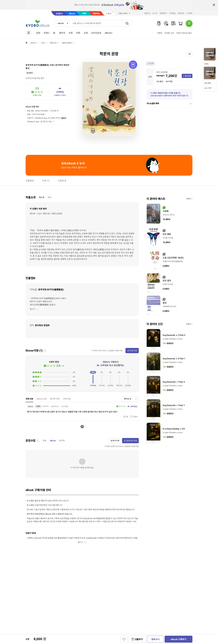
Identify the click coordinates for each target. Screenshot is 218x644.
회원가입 (147, 13)
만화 (78, 33)
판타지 (62, 33)
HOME (27, 43)
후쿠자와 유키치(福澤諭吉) (37, 65)
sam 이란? (208, 88)
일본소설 (53, 43)
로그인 (155, 13)
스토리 (109, 14)
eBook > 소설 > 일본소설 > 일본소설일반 (46, 214)
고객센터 (189, 13)
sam (84, 13)
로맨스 (47, 33)
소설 (43, 43)
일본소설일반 (67, 43)
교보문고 (59, 14)
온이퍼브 (30, 73)
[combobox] (62, 23)
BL (54, 33)
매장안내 (181, 13)
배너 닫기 (214, 5)
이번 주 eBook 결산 (184, 33)
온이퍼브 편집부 (62, 65)
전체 (44, 441)
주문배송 (173, 13)
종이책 (62, 441)
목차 (49, 197)
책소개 (42, 197)
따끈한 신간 (169, 33)
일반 (38, 33)
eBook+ (109, 33)
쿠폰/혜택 (207, 83)
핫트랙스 (96, 14)
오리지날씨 (96, 33)
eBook (72, 14)
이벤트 (160, 33)
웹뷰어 (64, 118)
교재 (86, 33)
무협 (71, 33)
